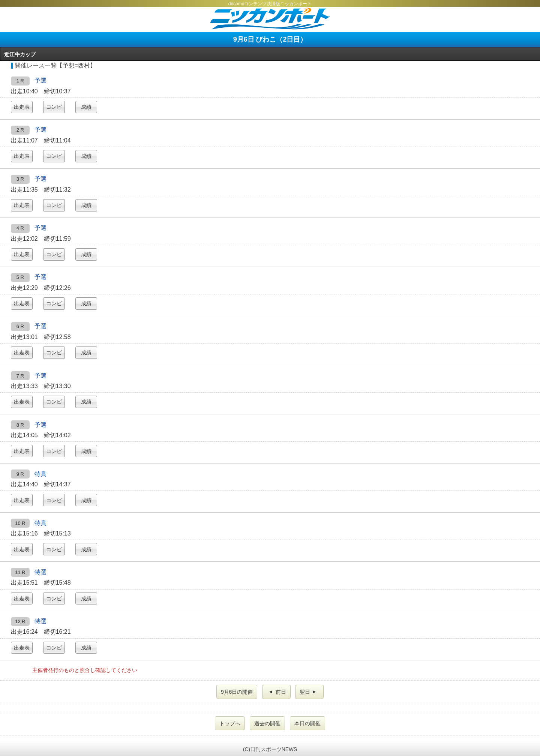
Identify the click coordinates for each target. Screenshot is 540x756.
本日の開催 (307, 723)
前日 (277, 692)
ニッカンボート (270, 19)
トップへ (230, 723)
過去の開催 (267, 723)
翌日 (309, 692)
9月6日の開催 (237, 692)
